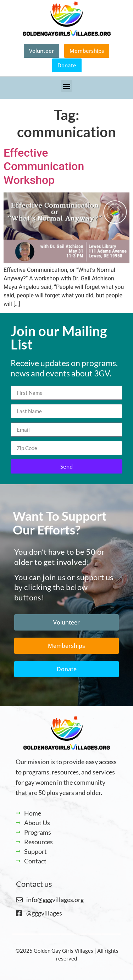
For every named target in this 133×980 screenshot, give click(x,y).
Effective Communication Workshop (44, 166)
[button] (66, 86)
